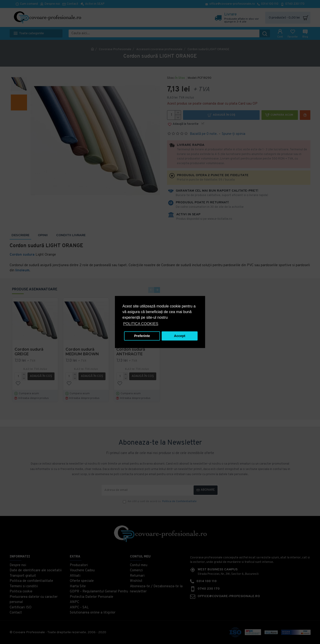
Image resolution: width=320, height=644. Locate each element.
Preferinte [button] (142, 336)
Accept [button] (180, 336)
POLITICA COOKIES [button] (141, 324)
